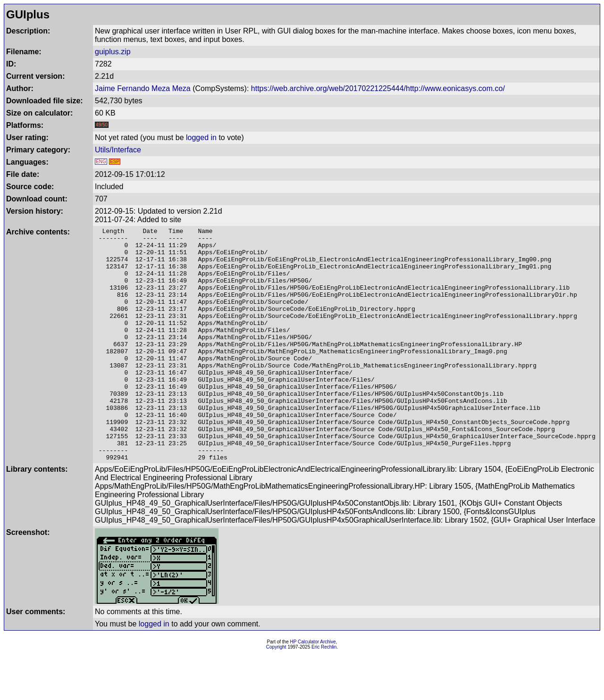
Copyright (276, 694)
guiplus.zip (113, 52)
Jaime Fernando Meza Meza (143, 88)
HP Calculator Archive (313, 688)
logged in (201, 137)
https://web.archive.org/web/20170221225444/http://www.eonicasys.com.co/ (378, 88)
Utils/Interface (118, 150)
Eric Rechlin (324, 694)
